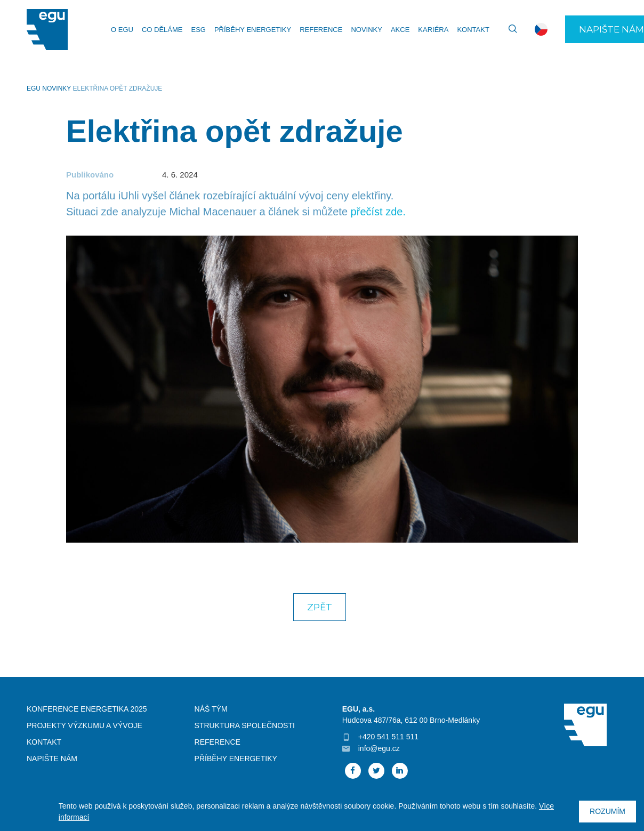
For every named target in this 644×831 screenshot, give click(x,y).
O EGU (122, 30)
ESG (198, 30)
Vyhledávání (508, 29)
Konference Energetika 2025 (87, 709)
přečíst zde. (378, 212)
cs (541, 29)
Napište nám (52, 759)
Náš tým (211, 709)
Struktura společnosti (245, 725)
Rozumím (607, 811)
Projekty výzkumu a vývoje (84, 725)
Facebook (353, 771)
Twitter (376, 771)
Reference (321, 30)
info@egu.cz (379, 748)
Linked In (400, 771)
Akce (400, 30)
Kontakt (473, 30)
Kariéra (433, 30)
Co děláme (162, 30)
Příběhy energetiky (253, 30)
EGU (34, 88)
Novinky (367, 30)
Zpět (320, 607)
